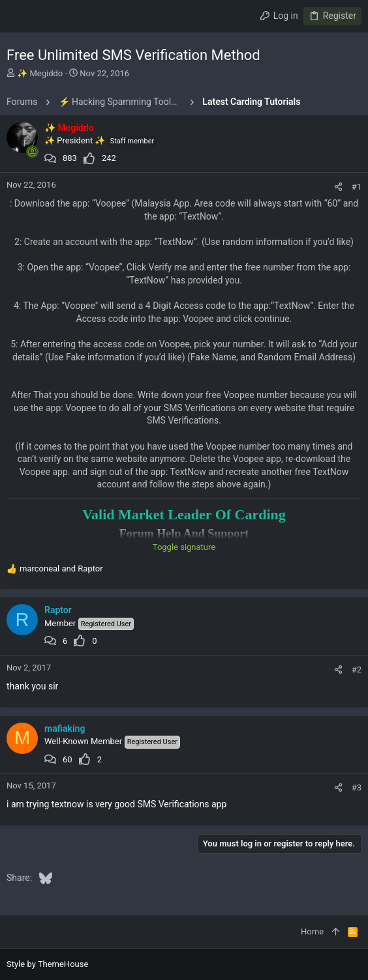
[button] (20, 16)
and (61, 569)
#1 (357, 187)
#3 (357, 787)
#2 (357, 670)
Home (312, 931)
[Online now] (32, 152)
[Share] (338, 187)
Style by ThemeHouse (47, 964)
